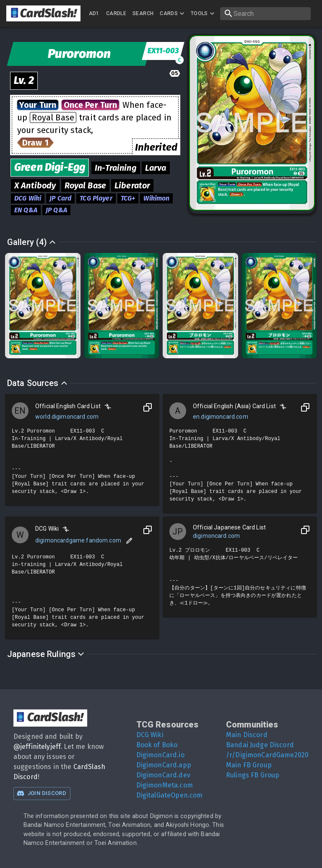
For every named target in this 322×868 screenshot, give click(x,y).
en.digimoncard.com (221, 417)
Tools (204, 13)
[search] (265, 14)
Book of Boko (157, 745)
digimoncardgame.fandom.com (78, 540)
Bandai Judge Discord (260, 745)
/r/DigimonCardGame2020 (267, 755)
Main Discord (247, 735)
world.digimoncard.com (67, 417)
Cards (173, 13)
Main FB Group (249, 765)
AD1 (94, 13)
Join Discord (42, 793)
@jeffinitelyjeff (37, 747)
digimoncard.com (216, 536)
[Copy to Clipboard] (148, 407)
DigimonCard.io (160, 755)
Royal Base (53, 117)
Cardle (116, 13)
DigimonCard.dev (163, 775)
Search (143, 13)
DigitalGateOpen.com (170, 795)
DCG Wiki (150, 735)
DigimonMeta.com (165, 785)
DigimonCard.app (164, 765)
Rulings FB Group (253, 775)
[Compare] (108, 407)
